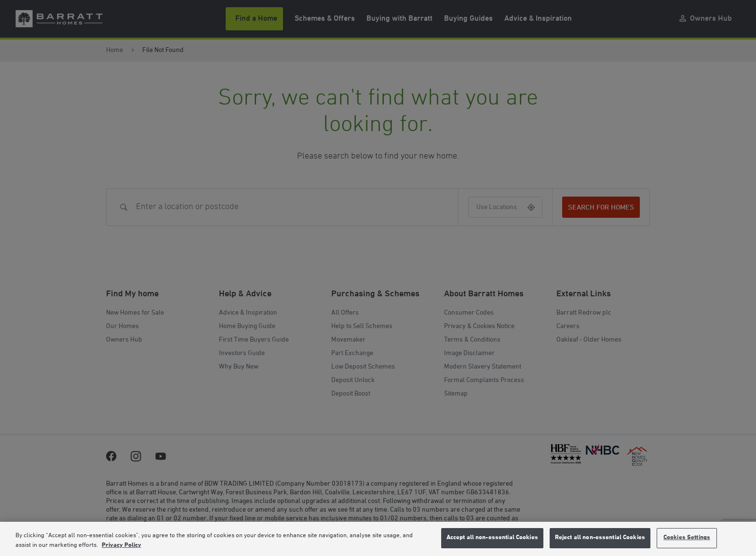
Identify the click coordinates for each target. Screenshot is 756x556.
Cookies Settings (687, 538)
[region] (378, 539)
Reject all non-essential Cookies (600, 538)
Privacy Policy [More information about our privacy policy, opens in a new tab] (121, 545)
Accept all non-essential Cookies (492, 538)
